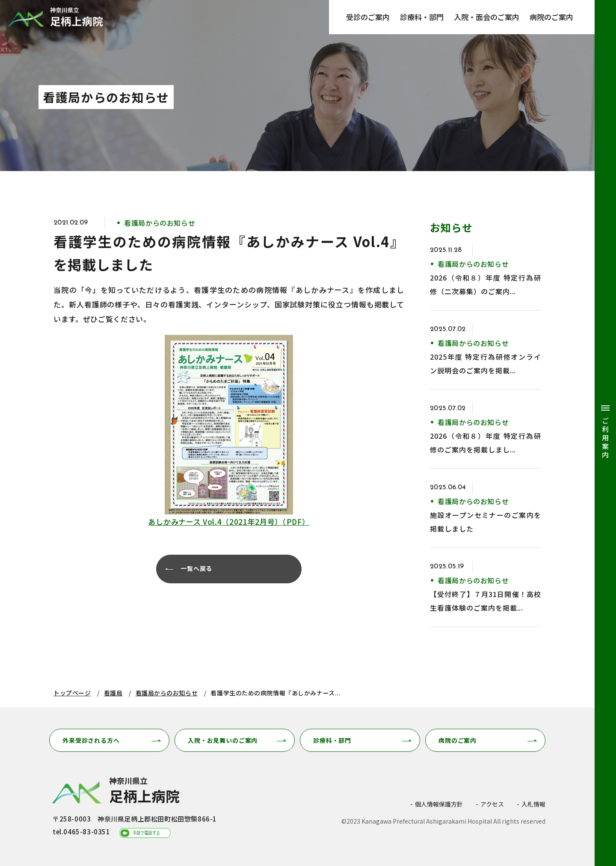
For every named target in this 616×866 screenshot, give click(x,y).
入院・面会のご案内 (487, 17)
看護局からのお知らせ (167, 693)
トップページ (72, 693)
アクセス (492, 804)
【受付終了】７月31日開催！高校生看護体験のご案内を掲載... (486, 601)
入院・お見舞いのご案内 (223, 740)
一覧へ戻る (198, 569)
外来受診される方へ (91, 740)
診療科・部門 (422, 17)
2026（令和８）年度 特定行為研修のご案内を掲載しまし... (486, 443)
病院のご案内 (551, 17)
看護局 (113, 693)
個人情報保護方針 (439, 804)
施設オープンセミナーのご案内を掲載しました (486, 522)
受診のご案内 (368, 17)
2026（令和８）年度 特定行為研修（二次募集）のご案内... (486, 284)
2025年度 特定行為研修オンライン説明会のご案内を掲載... (486, 364)
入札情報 (533, 804)
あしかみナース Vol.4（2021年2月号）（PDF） (229, 522)
